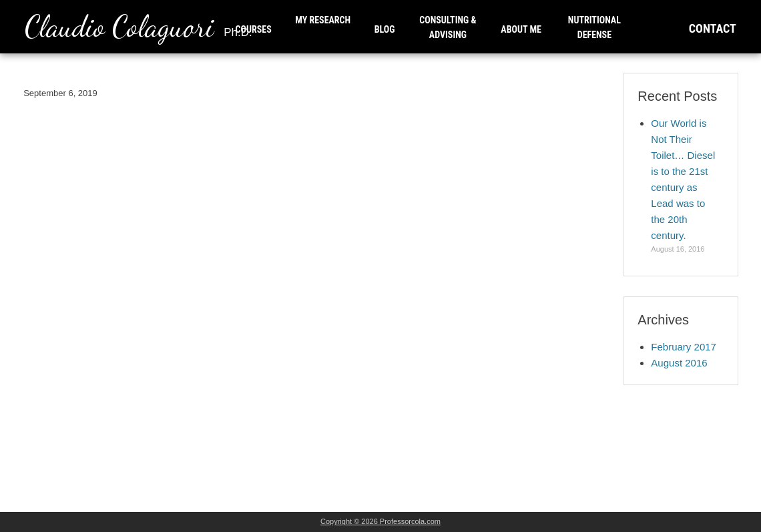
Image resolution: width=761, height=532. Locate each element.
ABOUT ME (521, 29)
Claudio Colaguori (139, 27)
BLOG (385, 29)
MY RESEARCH (323, 20)
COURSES (254, 29)
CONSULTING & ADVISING (448, 27)
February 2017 (684, 347)
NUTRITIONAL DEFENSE (594, 27)
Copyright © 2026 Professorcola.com (380, 521)
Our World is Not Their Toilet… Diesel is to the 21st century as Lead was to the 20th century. (683, 179)
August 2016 (679, 363)
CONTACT (713, 28)
